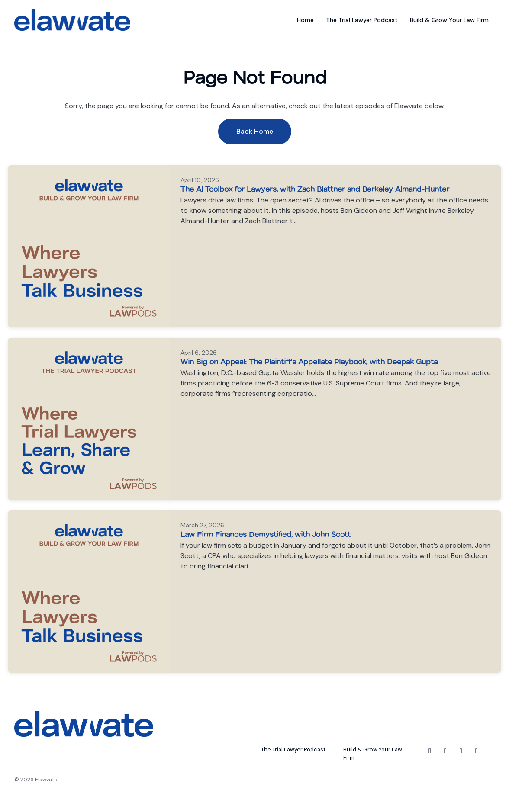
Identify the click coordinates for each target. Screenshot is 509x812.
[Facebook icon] (430, 751)
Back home (255, 131)
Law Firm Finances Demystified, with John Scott (266, 534)
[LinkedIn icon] (461, 751)
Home (305, 20)
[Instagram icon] (445, 751)
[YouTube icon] (477, 751)
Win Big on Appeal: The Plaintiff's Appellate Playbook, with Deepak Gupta (309, 361)
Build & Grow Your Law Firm (449, 20)
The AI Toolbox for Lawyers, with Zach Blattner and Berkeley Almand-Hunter (315, 189)
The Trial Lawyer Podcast (362, 20)
